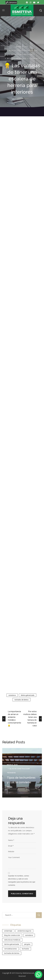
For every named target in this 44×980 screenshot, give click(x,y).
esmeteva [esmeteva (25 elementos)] (29, 935)
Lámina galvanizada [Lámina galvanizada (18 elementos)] (12, 944)
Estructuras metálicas (22, 54)
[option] (22, 773)
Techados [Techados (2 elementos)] (25, 949)
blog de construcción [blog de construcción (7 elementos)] (12, 935)
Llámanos (11, 2)
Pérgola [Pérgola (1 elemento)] (27, 944)
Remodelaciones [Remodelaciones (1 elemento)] (11, 949)
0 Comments (35, 58)
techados (11, 773)
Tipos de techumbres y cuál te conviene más (21, 782)
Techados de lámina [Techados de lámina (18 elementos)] (12, 953)
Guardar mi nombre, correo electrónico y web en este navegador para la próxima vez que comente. (22, 880)
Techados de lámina (21, 700)
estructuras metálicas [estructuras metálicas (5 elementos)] (12, 940)
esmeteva (12, 695)
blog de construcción (19, 50)
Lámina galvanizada (28, 695)
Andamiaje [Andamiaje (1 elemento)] (8, 931)
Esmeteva (33, 50)
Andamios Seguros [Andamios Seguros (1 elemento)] (24, 931)
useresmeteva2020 (18, 58)
